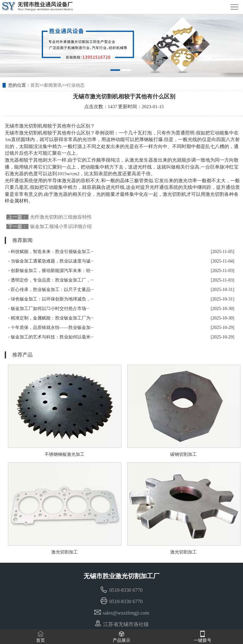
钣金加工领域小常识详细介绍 (61, 226)
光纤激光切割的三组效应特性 (61, 217)
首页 (35, 85)
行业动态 (76, 85)
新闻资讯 (53, 85)
